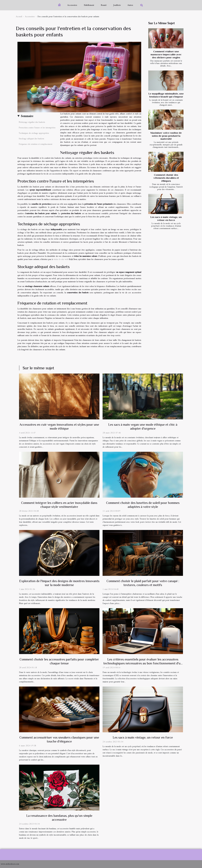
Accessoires (72, 5)
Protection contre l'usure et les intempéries (37, 128)
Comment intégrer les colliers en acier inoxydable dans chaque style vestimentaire (59, 505)
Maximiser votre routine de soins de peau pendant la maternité (166, 136)
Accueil (19, 17)
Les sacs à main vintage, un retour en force (143, 737)
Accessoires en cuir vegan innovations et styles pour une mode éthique (59, 427)
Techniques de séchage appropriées (34, 133)
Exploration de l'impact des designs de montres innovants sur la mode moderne (59, 583)
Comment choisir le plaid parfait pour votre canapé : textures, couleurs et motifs (143, 583)
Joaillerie (117, 5)
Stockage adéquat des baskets (31, 139)
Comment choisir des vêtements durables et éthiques (166, 178)
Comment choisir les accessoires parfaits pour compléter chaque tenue (59, 661)
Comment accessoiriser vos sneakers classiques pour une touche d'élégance (59, 739)
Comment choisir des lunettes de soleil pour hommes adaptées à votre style (143, 505)
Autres (130, 5)
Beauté (104, 5)
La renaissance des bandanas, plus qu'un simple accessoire (59, 818)
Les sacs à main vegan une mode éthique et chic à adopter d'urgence (143, 427)
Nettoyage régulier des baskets (32, 122)
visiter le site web (61, 259)
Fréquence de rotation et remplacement (36, 144)
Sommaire (27, 116)
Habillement (89, 5)
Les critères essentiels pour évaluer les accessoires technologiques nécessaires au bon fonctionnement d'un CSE (143, 663)
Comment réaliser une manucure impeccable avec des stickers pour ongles (166, 54)
